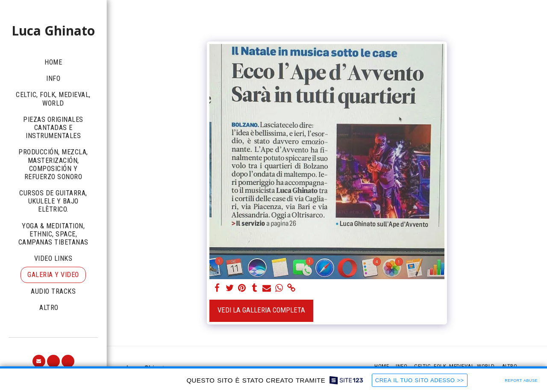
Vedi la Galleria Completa (261, 310)
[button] (39, 361)
